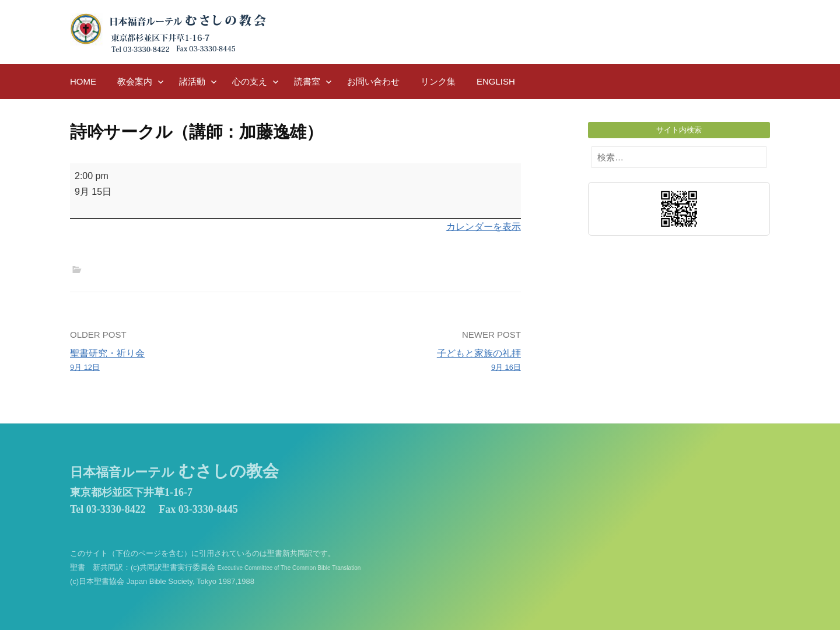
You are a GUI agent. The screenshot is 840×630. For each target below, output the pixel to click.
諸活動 (192, 81)
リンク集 (438, 81)
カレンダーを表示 (484, 227)
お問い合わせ (373, 81)
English (496, 81)
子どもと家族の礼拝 (413, 361)
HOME (83, 81)
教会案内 (135, 81)
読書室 (307, 81)
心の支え (250, 81)
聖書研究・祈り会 (178, 361)
